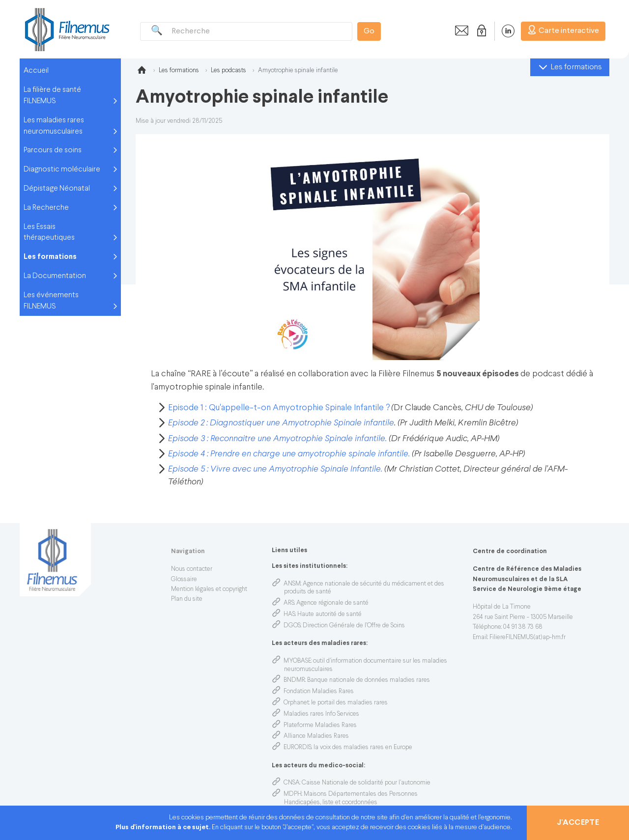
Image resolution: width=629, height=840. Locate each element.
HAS (289, 615)
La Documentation (55, 276)
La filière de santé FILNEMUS (52, 96)
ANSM (292, 584)
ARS (289, 603)
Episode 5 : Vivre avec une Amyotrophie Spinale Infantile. (275, 469)
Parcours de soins (53, 150)
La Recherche (46, 208)
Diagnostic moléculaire (62, 169)
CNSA (292, 783)
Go (369, 31)
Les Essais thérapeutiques (49, 233)
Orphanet (296, 703)
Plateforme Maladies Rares (320, 726)
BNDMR (294, 680)
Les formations (50, 257)
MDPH (293, 794)
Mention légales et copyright (209, 589)
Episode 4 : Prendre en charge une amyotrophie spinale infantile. (289, 454)
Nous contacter (192, 569)
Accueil (36, 71)
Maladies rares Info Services (321, 714)
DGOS (292, 626)
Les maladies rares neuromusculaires (54, 126)
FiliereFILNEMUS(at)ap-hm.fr (528, 638)
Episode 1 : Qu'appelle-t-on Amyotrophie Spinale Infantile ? (279, 408)
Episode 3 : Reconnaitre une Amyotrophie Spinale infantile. (277, 439)
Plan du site (187, 599)
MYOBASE (297, 661)
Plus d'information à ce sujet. (164, 827)
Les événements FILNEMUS (51, 301)
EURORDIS (298, 748)
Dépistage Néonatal (57, 189)
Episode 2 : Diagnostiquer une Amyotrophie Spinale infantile (281, 423)
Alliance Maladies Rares (316, 736)
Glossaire (184, 580)
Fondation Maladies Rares (319, 692)
